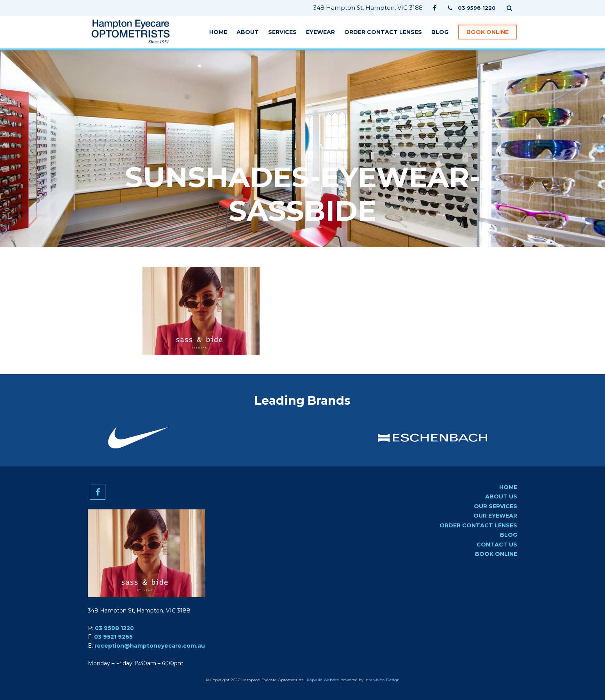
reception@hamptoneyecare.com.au (150, 646)
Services (282, 32)
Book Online (488, 32)
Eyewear (320, 32)
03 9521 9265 (113, 637)
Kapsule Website (323, 680)
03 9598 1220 (114, 628)
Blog (440, 32)
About (248, 32)
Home (218, 32)
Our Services (496, 506)
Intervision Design (382, 680)
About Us (501, 496)
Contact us (497, 545)
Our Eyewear (495, 516)
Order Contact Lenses (383, 32)
